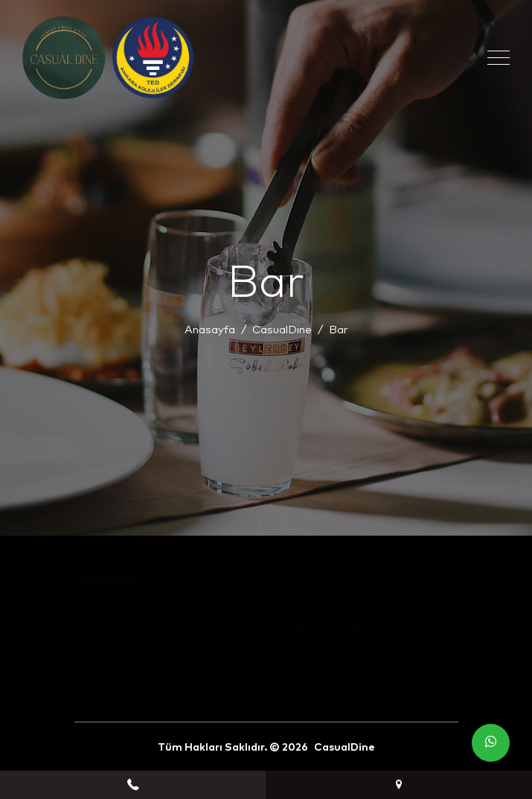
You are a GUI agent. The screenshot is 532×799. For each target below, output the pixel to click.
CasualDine (282, 330)
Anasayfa (210, 330)
